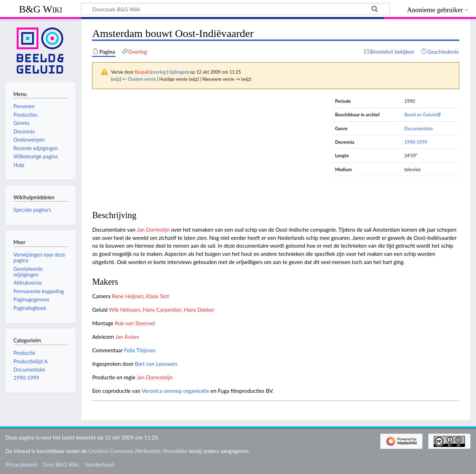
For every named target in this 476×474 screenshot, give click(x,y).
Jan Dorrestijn (153, 230)
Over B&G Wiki (61, 464)
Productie (24, 353)
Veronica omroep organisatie (175, 391)
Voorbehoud (99, 464)
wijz (116, 79)
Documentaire (418, 128)
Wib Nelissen (124, 310)
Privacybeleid (21, 464)
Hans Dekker (199, 310)
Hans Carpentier (162, 310)
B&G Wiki (41, 9)
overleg (158, 72)
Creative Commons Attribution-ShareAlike (138, 451)
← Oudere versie (139, 79)
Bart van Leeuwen (156, 364)
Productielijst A (31, 361)
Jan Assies (127, 337)
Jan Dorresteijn (154, 377)
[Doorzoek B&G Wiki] (236, 9)
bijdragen (178, 72)
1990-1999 (416, 142)
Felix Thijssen (140, 350)
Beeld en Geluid (420, 115)
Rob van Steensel (135, 323)
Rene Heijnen (127, 296)
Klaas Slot (158, 296)
